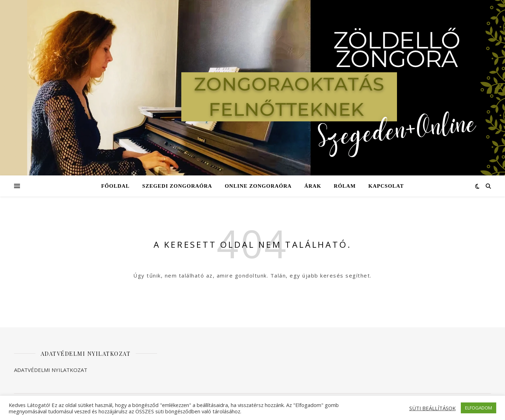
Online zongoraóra (258, 186)
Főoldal (115, 186)
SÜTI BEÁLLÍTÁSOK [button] (432, 408)
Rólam (345, 186)
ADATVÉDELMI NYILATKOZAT (51, 370)
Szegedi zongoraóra (177, 186)
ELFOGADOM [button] (479, 408)
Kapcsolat (386, 186)
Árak (313, 186)
